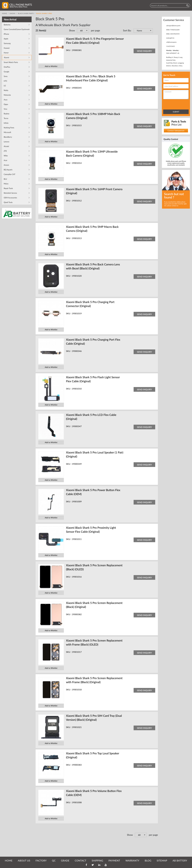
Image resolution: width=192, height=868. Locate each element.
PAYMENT (114, 861)
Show (72, 30)
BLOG (148, 861)
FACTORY (41, 861)
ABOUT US (24, 861)
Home (4, 13)
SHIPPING (97, 861)
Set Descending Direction (155, 31)
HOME (9, 861)
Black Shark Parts (26, 13)
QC (54, 861)
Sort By (127, 30)
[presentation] (175, 104)
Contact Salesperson (176, 131)
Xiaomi (12, 13)
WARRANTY (132, 861)
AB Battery (180, 861)
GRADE (65, 861)
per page (95, 30)
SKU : (69, 50)
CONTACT (80, 861)
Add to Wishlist (51, 66)
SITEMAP (162, 861)
